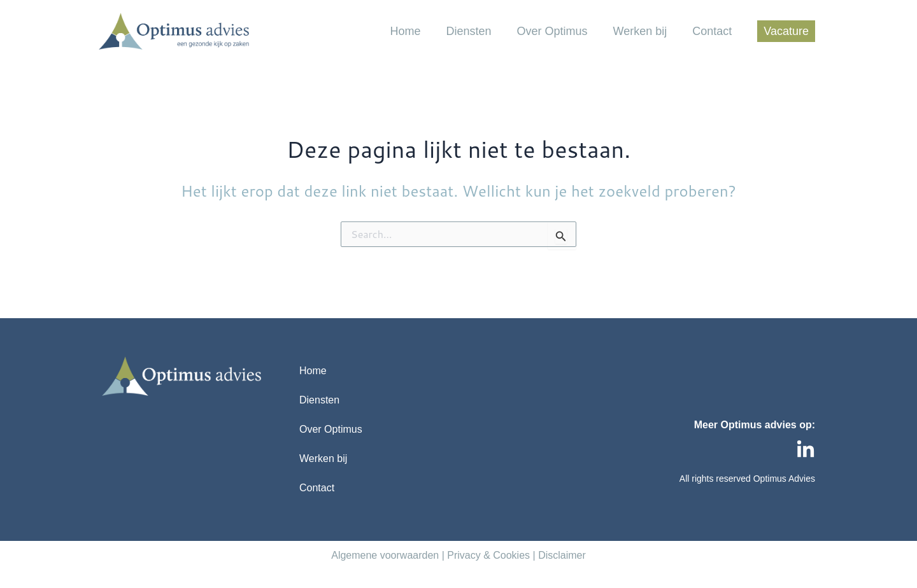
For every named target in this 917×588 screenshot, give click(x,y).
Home (405, 31)
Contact (712, 31)
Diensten (468, 31)
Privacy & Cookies (488, 555)
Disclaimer (562, 555)
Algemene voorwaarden (385, 555)
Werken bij (640, 31)
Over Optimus (552, 31)
